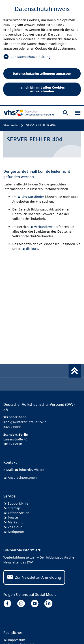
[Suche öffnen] (66, 113)
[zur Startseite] (28, 113)
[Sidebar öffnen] (78, 113)
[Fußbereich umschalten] (75, 371)
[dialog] (42, 53)
